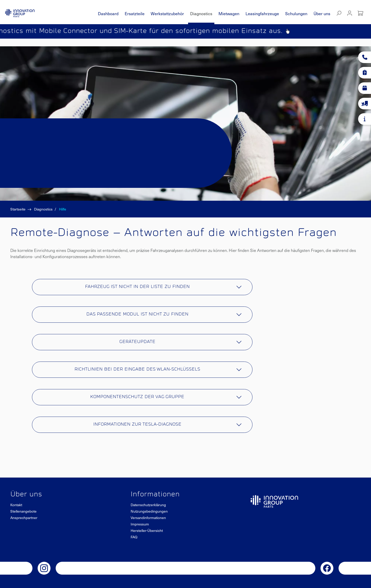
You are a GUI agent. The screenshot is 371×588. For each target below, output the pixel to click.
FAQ (134, 537)
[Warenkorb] (360, 13)
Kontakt (16, 505)
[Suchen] (339, 13)
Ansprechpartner (24, 518)
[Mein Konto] (350, 13)
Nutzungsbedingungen (149, 511)
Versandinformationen (148, 518)
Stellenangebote (23, 511)
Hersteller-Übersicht (147, 530)
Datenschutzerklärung (148, 505)
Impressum (140, 524)
